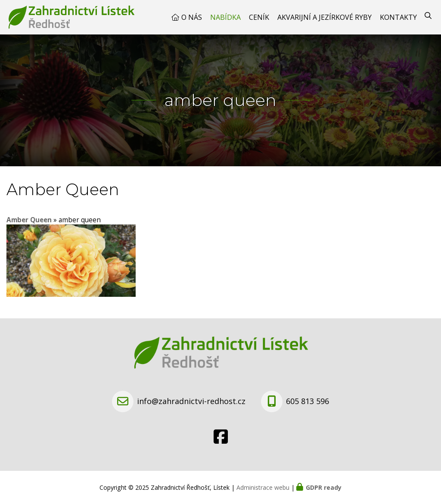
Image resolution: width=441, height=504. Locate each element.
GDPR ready (324, 487)
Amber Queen (29, 220)
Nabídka (225, 17)
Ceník (259, 17)
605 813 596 (307, 401)
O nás (192, 17)
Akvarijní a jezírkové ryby (325, 17)
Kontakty (398, 17)
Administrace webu (263, 487)
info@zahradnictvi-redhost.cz (191, 401)
